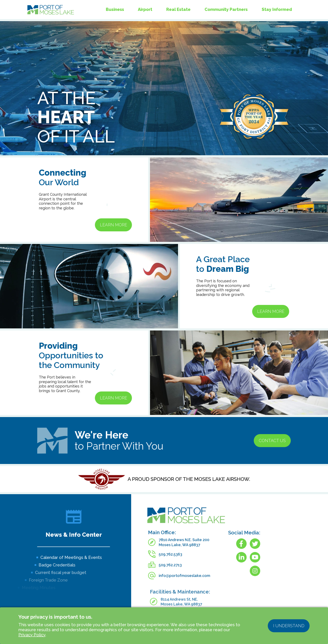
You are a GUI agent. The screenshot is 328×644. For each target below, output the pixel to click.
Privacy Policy (32, 635)
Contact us (272, 461)
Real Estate (178, 9)
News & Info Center (74, 535)
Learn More (93, 225)
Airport (145, 9)
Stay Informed (277, 7)
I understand (289, 626)
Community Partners (226, 9)
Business (115, 9)
